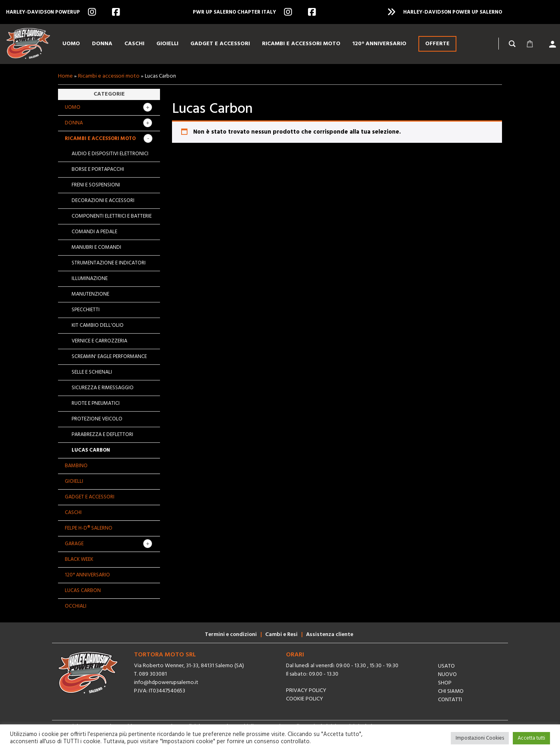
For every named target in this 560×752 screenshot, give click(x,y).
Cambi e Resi (281, 635)
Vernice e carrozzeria (99, 341)
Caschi (73, 513)
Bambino (76, 466)
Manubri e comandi (96, 247)
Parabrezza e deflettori (102, 435)
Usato (446, 666)
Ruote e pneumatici (96, 403)
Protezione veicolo (97, 419)
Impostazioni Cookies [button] (480, 738)
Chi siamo (451, 691)
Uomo (73, 107)
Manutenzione (90, 294)
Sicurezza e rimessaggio (103, 388)
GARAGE (74, 544)
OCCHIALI (76, 606)
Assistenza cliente (330, 635)
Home (65, 76)
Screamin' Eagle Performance (109, 357)
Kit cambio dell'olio (98, 325)
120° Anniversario (87, 575)
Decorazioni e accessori (103, 201)
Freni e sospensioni (96, 185)
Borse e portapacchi (98, 169)
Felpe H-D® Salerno (89, 528)
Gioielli (74, 481)
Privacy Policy (306, 691)
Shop (445, 683)
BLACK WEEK (79, 559)
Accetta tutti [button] (531, 738)
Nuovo (447, 675)
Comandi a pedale (94, 232)
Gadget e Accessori (90, 497)
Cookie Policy (305, 699)
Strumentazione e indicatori (109, 263)
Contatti (450, 700)
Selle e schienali (92, 372)
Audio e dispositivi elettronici (110, 154)
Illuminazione (90, 279)
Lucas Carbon (91, 450)
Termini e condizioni (231, 635)
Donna (74, 123)
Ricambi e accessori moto (109, 76)
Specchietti (86, 310)
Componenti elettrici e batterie (112, 216)
